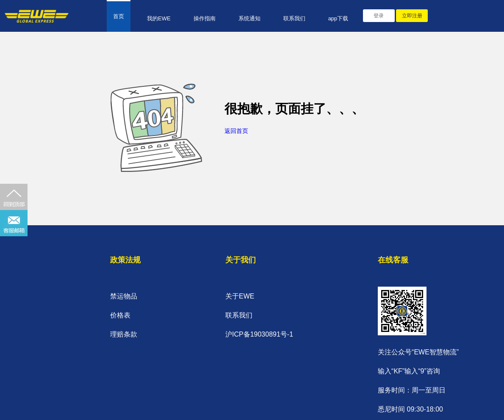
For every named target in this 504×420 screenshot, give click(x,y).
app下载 (338, 18)
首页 (119, 16)
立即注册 (412, 16)
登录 (379, 16)
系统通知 (249, 18)
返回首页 (236, 131)
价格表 (120, 315)
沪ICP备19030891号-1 (259, 334)
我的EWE (159, 18)
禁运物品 (124, 296)
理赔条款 (124, 334)
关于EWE (240, 296)
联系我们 (294, 18)
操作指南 (205, 18)
